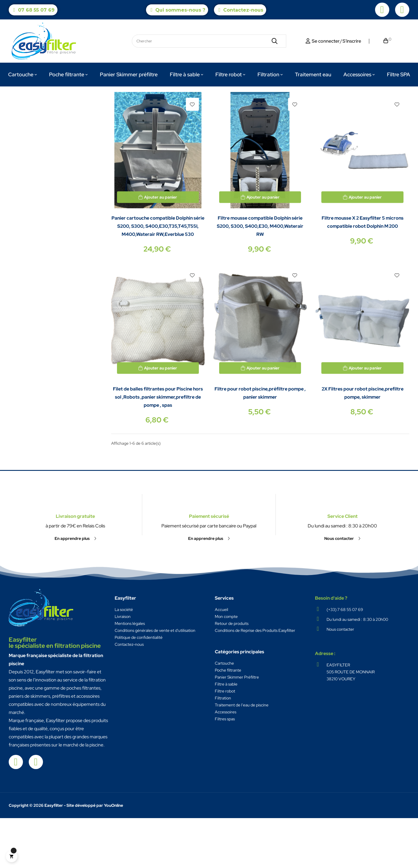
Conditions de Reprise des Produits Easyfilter (255, 680)
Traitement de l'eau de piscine (242, 755)
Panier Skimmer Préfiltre (237, 727)
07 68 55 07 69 (36, 10)
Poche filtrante (228, 720)
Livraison (123, 666)
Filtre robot (225, 741)
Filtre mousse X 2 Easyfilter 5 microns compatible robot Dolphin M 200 (363, 272)
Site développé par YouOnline (95, 855)
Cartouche (224, 713)
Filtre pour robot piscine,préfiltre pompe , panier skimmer (260, 443)
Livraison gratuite (75, 585)
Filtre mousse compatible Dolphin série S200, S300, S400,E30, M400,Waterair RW (260, 276)
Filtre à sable (226, 734)
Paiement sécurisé (209, 547)
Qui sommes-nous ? (180, 10)
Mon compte (226, 666)
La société (124, 659)
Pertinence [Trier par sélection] (380, 127)
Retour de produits (232, 673)
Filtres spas (225, 769)
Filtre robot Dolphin (33, 109)
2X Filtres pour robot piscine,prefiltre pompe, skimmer (363, 443)
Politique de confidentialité (139, 687)
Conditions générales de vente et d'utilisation (155, 680)
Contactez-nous (243, 10)
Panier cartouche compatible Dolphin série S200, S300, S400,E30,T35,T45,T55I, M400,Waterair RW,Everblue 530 (158, 276)
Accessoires (226, 762)
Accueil (221, 659)
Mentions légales (130, 673)
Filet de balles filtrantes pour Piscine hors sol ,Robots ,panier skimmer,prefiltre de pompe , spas (158, 447)
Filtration (223, 748)
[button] (75, 607)
